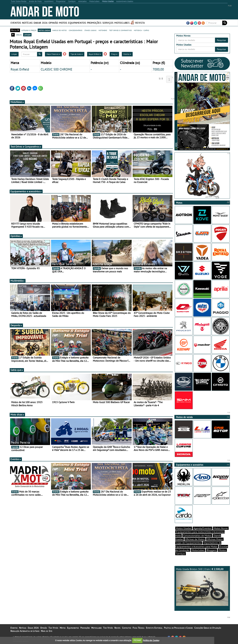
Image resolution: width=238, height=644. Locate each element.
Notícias (27, 23)
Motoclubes (122, 23)
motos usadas (44, 30)
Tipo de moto (77, 54)
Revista (140, 23)
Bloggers (211, 550)
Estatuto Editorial (154, 628)
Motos (63, 23)
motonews (103, 30)
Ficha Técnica (138, 628)
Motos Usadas (184, 528)
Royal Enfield (95, 54)
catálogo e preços (29, 30)
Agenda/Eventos (202, 528)
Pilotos (222, 550)
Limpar (14, 54)
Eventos (16, 23)
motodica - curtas (141, 30)
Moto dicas (17, 415)
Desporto (16, 325)
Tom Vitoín (53, 628)
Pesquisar (222, 40)
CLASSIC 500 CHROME (56, 69)
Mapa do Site (47, 631)
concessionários (76, 30)
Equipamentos (77, 23)
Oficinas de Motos (195, 539)
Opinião (53, 23)
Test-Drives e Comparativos (26, 147)
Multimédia (18, 281)
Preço (114, 54)
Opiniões (16, 236)
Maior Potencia (53, 54)
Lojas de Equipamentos (189, 543)
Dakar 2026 (41, 23)
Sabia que (17, 370)
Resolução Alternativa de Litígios (25, 631)
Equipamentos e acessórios (26, 191)
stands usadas (90, 30)
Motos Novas (221, 528)
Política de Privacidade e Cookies (178, 628)
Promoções (94, 23)
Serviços (108, 23)
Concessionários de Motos (197, 536)
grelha (19, 35)
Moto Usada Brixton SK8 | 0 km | (202, 587)
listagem (27, 35)
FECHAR (137, 640)
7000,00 (158, 69)
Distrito (127, 54)
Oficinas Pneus (215, 539)
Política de (151, 640)
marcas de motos (59, 30)
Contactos (127, 628)
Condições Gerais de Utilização (208, 628)
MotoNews (17, 102)
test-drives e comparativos (120, 30)
